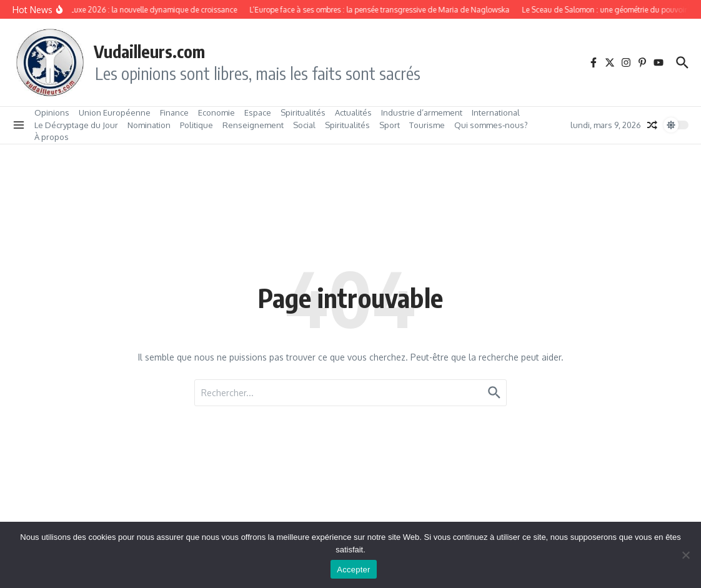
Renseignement (253, 125)
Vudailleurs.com (149, 51)
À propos (52, 137)
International (496, 112)
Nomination (149, 125)
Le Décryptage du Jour (76, 125)
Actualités (353, 112)
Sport (390, 125)
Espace (258, 112)
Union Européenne (115, 112)
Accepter (353, 570)
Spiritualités (303, 112)
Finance (174, 112)
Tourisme (427, 125)
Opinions (52, 112)
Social (304, 125)
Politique (196, 125)
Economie (216, 112)
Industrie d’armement (422, 112)
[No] (685, 555)
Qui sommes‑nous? (491, 125)
